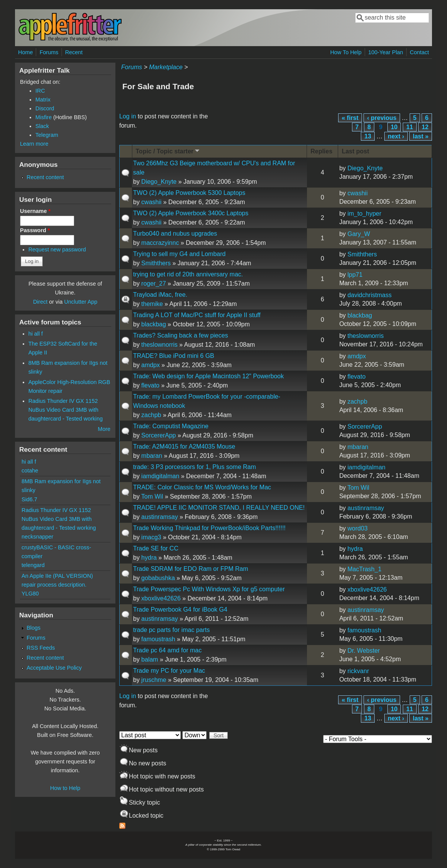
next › (396, 136)
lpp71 (355, 275)
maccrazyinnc (160, 243)
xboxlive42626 (161, 598)
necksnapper (37, 537)
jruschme (154, 680)
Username (35, 211)
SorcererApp (158, 435)
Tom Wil (152, 496)
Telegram (47, 135)
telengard (33, 565)
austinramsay (159, 517)
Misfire (43, 117)
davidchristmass (369, 295)
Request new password (57, 249)
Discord (45, 108)
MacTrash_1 (364, 569)
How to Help (65, 788)
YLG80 (30, 594)
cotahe (30, 471)
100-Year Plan (386, 52)
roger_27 (153, 284)
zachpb (151, 415)
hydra (149, 558)
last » (421, 136)
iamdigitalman (160, 476)
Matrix (43, 100)
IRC (40, 91)
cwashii (151, 202)
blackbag (153, 324)
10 (394, 127)
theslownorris (159, 345)
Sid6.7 (29, 499)
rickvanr (358, 671)
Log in (128, 116)
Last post (355, 151)
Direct (40, 302)
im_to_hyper (364, 214)
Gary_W (359, 234)
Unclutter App (81, 302)
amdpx (150, 365)
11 (410, 127)
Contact (419, 52)
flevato (150, 385)
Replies (321, 151)
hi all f (36, 334)
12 (425, 127)
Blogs (33, 628)
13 (368, 136)
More (104, 429)
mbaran (152, 456)
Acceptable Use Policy (54, 668)
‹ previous (382, 118)
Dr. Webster (364, 651)
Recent (74, 52)
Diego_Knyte (159, 182)
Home (25, 52)
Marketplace (166, 67)
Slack (42, 126)
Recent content (45, 177)
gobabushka (158, 578)
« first (350, 118)
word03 (357, 528)
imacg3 (151, 537)
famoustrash (158, 639)
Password (35, 230)
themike (152, 304)
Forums (49, 52)
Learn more (34, 144)
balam (150, 659)
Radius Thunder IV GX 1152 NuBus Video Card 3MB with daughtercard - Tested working (66, 410)
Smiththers (156, 263)
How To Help (346, 52)
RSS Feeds (41, 648)
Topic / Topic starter (168, 151)
